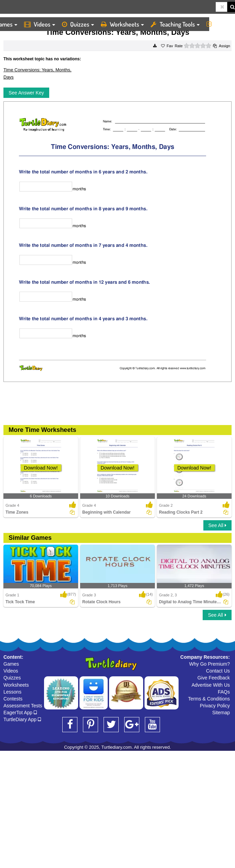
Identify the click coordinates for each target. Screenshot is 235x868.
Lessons (12, 692)
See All (217, 525)
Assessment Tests (23, 706)
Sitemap (221, 713)
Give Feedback (214, 678)
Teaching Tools (175, 24)
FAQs (224, 692)
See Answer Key (26, 93)
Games (11, 664)
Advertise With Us (211, 685)
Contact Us (218, 671)
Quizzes (78, 24)
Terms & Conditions (209, 699)
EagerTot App (20, 713)
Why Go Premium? (210, 664)
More (219, 24)
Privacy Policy (215, 706)
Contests (13, 699)
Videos (40, 24)
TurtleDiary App (22, 719)
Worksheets (122, 24)
